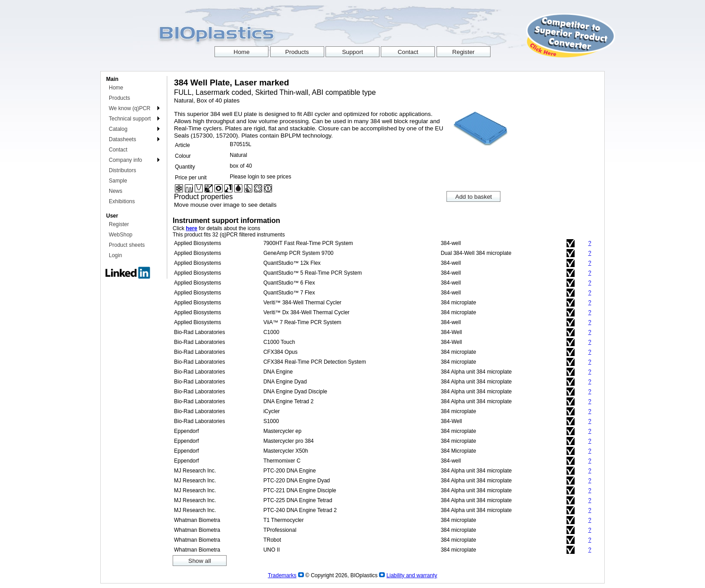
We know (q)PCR (129, 108)
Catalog (118, 129)
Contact (118, 150)
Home (116, 88)
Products (119, 98)
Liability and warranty (412, 575)
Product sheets (127, 245)
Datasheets (123, 139)
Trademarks (282, 575)
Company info (125, 160)
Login (115, 255)
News (116, 191)
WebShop (120, 235)
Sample (118, 181)
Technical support (130, 119)
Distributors (123, 170)
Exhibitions (122, 201)
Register (119, 224)
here (191, 228)
